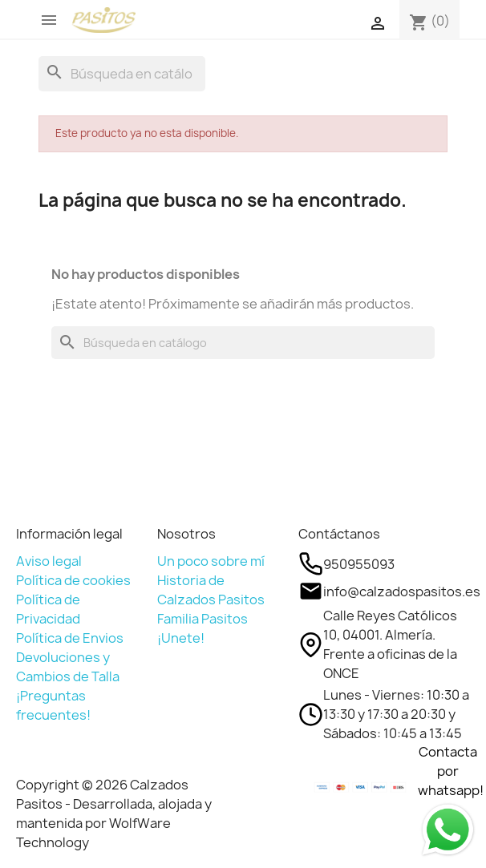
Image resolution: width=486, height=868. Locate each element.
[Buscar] (122, 74)
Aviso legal (49, 561)
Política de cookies (73, 580)
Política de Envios (70, 638)
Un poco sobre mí (211, 561)
